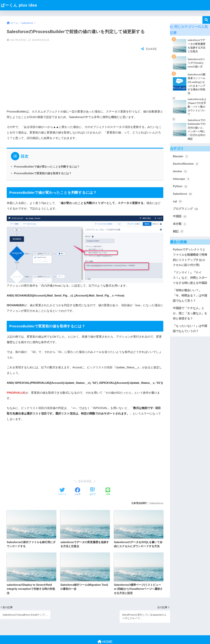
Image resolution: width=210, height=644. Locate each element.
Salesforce (156, 492)
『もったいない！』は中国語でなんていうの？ (190, 329)
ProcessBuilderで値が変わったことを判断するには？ (47, 156)
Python (180, 187)
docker (180, 171)
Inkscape (182, 179)
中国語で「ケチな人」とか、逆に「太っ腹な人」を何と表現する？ (190, 313)
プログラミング (186, 209)
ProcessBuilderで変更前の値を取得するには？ (43, 162)
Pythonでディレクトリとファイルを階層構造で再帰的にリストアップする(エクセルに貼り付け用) (190, 257)
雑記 (178, 232)
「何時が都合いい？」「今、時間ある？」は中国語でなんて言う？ (190, 295)
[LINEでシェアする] (108, 481)
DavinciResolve (186, 164)
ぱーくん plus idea (19, 5)
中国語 (180, 217)
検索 (206, 20)
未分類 (180, 224)
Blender (181, 156)
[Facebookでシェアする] (77, 481)
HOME (105, 631)
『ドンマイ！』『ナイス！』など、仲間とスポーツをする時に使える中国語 (190, 278)
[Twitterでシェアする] (62, 481)
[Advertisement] (85, 72)
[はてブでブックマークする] (93, 481)
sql (178, 201)
